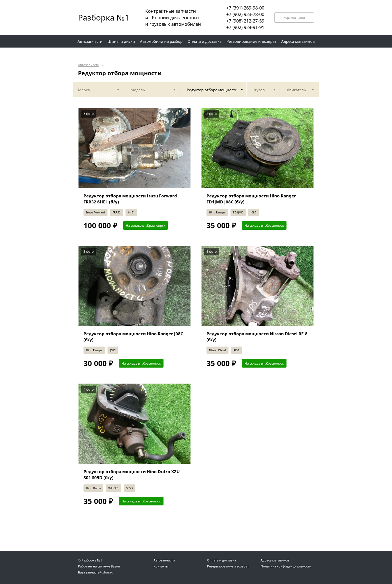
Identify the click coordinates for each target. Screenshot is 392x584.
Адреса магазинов (275, 560)
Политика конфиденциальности (286, 566)
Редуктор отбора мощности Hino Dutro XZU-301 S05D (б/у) (132, 475)
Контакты (161, 566)
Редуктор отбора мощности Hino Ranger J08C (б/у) (133, 337)
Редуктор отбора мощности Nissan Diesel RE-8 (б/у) (257, 337)
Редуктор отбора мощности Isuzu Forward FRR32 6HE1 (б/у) (130, 199)
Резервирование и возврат (228, 566)
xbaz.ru (108, 572)
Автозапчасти (89, 65)
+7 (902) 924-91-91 (245, 27)
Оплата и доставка (221, 560)
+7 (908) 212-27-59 (245, 21)
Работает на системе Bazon (99, 566)
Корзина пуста (294, 18)
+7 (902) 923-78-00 (245, 14)
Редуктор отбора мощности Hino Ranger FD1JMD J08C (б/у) (251, 199)
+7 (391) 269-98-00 (245, 8)
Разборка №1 (100, 17)
